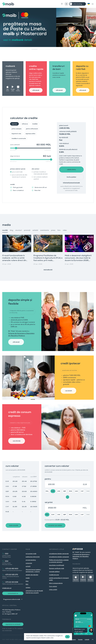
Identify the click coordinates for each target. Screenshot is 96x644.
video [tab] (65, 230)
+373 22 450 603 (12, 569)
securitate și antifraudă (57, 565)
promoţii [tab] (27, 230)
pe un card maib (17, 172)
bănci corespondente (56, 583)
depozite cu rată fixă (82, 68)
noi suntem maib (31, 554)
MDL (47, 491)
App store (7, 90)
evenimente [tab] (45, 230)
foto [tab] (59, 230)
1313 (7, 554)
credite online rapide (36, 68)
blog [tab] (12, 230)
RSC (27, 584)
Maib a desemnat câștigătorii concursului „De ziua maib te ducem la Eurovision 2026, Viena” (78, 259)
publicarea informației (33, 557)
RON (70, 491)
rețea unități (53, 590)
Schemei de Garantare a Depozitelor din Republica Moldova (81, 556)
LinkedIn (87, 640)
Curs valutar (53, 586)
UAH (76, 491)
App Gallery (18, 90)
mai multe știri (48, 270)
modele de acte (54, 575)
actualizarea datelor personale (59, 554)
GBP (65, 491)
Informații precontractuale (71, 183)
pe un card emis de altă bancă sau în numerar (20, 176)
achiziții (28, 566)
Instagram (73, 640)
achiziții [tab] (35, 230)
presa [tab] (53, 230)
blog (27, 581)
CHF (82, 491)
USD (59, 491)
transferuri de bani (59, 68)
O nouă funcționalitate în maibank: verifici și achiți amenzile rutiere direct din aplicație (14, 259)
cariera (28, 587)
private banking (31, 560)
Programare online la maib (12, 599)
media (28, 578)
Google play (13, 90)
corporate (29, 563)
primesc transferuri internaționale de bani (41, 173)
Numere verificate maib (57, 568)
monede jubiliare (54, 572)
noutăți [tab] (5, 230)
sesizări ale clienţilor (32, 575)
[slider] (16, 148)
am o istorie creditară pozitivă (41, 178)
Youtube (80, 640)
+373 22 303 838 (11, 582)
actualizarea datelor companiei (59, 557)
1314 (7, 561)
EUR (53, 491)
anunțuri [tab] (19, 230)
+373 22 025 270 (11, 575)
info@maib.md (7, 588)
